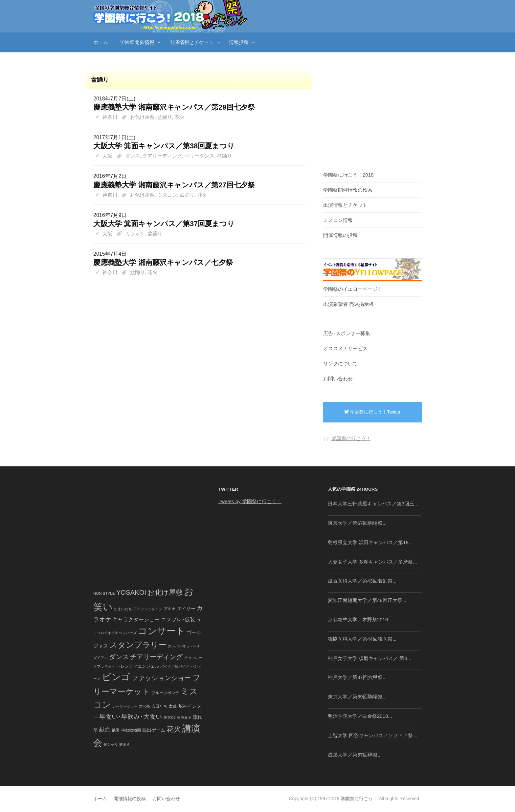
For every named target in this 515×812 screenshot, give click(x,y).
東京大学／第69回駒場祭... (357, 697)
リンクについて (340, 363)
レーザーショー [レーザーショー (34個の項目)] (125, 706)
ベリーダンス (199, 156)
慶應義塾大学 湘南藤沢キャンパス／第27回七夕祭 (174, 185)
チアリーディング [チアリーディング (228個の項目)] (156, 657)
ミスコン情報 (338, 220)
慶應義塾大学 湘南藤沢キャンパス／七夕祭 (163, 262)
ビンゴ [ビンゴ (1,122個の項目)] (116, 677)
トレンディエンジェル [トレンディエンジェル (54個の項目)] (138, 666)
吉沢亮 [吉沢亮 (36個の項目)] (144, 706)
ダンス (133, 156)
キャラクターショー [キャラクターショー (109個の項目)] (136, 619)
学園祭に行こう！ (351, 438)
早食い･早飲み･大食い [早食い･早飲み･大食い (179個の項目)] (131, 717)
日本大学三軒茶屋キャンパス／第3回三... (373, 504)
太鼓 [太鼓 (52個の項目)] (173, 706)
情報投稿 (239, 42)
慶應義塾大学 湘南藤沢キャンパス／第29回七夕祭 (174, 107)
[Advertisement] (196, 298)
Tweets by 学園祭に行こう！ (250, 501)
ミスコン (167, 195)
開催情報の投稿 (340, 235)
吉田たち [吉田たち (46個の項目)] (159, 706)
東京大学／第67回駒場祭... (357, 523)
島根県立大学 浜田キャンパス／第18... (370, 542)
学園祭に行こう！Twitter (372, 412)
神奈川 (110, 117)
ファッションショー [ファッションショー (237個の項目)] (161, 678)
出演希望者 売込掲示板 (348, 304)
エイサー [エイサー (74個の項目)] (186, 609)
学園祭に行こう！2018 (348, 175)
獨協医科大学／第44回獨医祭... (362, 639)
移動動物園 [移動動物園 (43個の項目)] (131, 730)
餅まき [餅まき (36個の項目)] (125, 744)
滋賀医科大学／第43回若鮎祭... (362, 581)
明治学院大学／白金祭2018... (360, 716)
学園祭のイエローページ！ (353, 289)
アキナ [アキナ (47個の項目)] (170, 609)
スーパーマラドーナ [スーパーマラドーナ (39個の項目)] (184, 646)
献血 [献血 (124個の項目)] (105, 730)
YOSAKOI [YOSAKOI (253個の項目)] (131, 592)
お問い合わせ (338, 379)
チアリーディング (162, 156)
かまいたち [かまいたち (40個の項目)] (123, 609)
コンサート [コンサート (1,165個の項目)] (162, 631)
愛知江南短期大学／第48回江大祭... (367, 600)
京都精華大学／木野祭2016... (360, 620)
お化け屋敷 (142, 117)
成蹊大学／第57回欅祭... (355, 755)
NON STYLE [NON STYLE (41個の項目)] (104, 593)
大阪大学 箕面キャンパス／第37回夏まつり (164, 224)
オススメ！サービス (345, 348)
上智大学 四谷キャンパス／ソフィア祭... (372, 735)
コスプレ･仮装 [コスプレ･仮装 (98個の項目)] (178, 620)
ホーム (101, 42)
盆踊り (165, 117)
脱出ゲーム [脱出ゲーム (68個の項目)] (154, 730)
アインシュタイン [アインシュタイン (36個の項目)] (148, 609)
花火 (180, 117)
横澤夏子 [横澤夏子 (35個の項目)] (184, 717)
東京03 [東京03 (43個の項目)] (169, 717)
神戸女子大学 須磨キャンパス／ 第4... (369, 658)
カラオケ (135, 234)
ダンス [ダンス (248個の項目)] (119, 657)
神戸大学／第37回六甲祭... (357, 677)
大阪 (107, 156)
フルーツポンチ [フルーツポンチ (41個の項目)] (165, 693)
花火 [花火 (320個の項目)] (174, 729)
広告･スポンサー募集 (347, 333)
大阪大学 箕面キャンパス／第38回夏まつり (164, 146)
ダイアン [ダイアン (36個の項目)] (101, 658)
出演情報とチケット (192, 42)
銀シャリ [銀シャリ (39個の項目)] (111, 744)
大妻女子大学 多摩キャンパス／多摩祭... (372, 562)
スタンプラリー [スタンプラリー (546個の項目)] (138, 645)
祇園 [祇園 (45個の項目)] (116, 730)
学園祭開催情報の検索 (348, 190)
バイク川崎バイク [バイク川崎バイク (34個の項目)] (175, 666)
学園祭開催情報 (137, 42)
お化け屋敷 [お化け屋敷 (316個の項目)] (165, 592)
